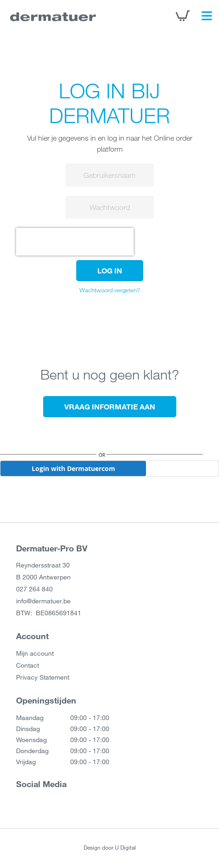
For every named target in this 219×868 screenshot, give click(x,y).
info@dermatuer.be (43, 601)
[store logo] (53, 16)
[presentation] (75, 242)
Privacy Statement (43, 677)
